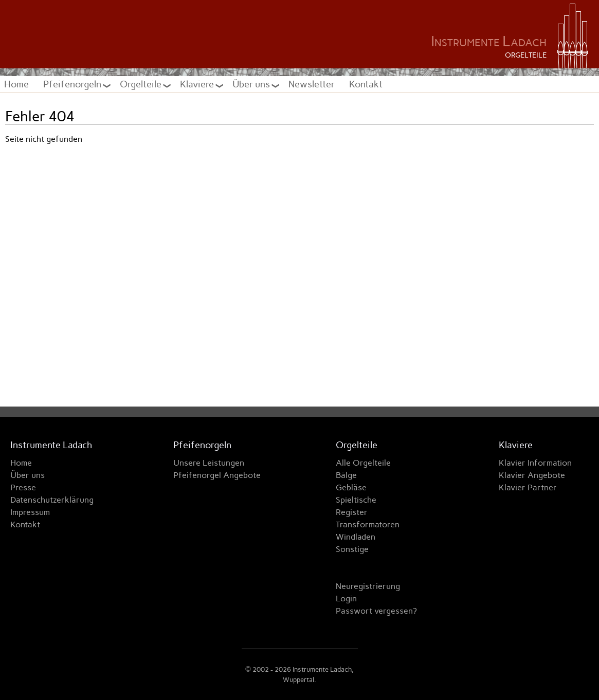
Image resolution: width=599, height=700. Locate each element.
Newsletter (312, 84)
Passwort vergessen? (376, 611)
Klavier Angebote (532, 475)
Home (16, 84)
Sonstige (352, 549)
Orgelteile (142, 84)
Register (352, 512)
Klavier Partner (528, 487)
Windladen (356, 537)
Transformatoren (368, 524)
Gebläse (351, 487)
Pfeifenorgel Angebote (217, 475)
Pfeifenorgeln (73, 84)
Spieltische (356, 500)
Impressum (30, 512)
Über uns (252, 84)
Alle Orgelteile (363, 463)
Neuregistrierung (368, 586)
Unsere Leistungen (209, 463)
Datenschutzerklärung (52, 500)
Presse (23, 487)
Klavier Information (535, 463)
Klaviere (198, 84)
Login (346, 598)
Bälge (346, 475)
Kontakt (366, 84)
